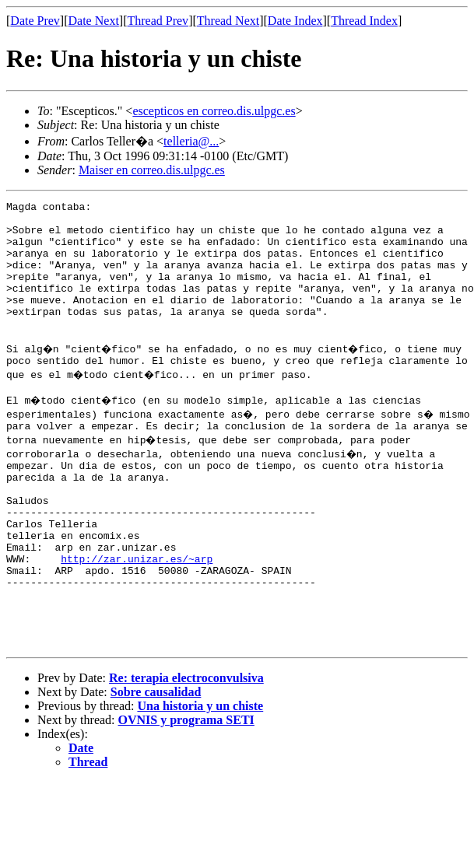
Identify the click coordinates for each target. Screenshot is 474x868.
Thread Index (364, 21)
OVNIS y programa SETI (186, 792)
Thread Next (228, 21)
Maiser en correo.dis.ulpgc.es (152, 170)
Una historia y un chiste (200, 778)
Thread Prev (158, 21)
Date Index (295, 21)
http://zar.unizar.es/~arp (137, 614)
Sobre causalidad (156, 764)
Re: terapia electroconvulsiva (186, 750)
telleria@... (191, 141)
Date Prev (35, 21)
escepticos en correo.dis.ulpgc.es (214, 111)
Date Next (94, 21)
